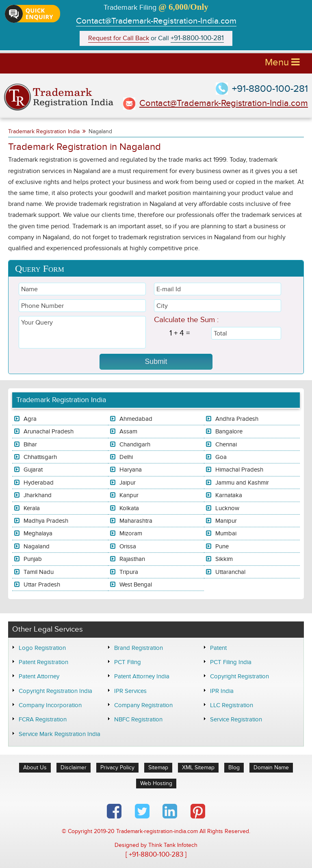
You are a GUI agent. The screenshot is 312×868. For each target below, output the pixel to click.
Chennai (226, 444)
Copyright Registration (239, 676)
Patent (218, 648)
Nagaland (37, 546)
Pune (222, 546)
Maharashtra (136, 521)
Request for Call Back (119, 38)
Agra (30, 419)
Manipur (226, 521)
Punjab (33, 559)
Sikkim (224, 559)
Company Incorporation (50, 705)
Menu (282, 62)
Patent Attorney (39, 676)
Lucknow (227, 508)
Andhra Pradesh (237, 419)
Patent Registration (43, 662)
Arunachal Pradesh (49, 431)
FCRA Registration (43, 719)
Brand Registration (139, 648)
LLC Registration (232, 705)
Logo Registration (42, 648)
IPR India (222, 691)
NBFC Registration (138, 719)
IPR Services (130, 691)
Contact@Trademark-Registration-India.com (156, 21)
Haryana (131, 470)
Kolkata (129, 508)
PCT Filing (128, 662)
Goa (221, 457)
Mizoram (131, 533)
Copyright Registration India (55, 691)
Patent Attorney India (142, 676)
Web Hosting (156, 783)
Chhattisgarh (40, 457)
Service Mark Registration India (60, 734)
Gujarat (33, 470)
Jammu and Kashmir (242, 483)
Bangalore (229, 431)
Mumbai (226, 533)
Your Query (82, 332)
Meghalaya (38, 533)
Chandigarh (135, 444)
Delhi (126, 457)
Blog (234, 767)
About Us (35, 767)
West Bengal (136, 584)
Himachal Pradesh (239, 470)
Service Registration (236, 719)
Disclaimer (74, 767)
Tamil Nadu (39, 572)
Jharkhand (38, 495)
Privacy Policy (117, 767)
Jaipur (128, 483)
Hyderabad (39, 483)
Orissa (128, 546)
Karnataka (229, 495)
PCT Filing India (231, 662)
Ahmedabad (136, 419)
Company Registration (143, 705)
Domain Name (271, 767)
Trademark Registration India (44, 131)
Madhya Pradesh (46, 521)
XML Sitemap (198, 767)
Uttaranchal (230, 572)
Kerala (32, 508)
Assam (128, 431)
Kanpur (129, 495)
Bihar (30, 444)
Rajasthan (132, 559)
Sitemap (158, 767)
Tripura (129, 572)
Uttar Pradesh (42, 584)
